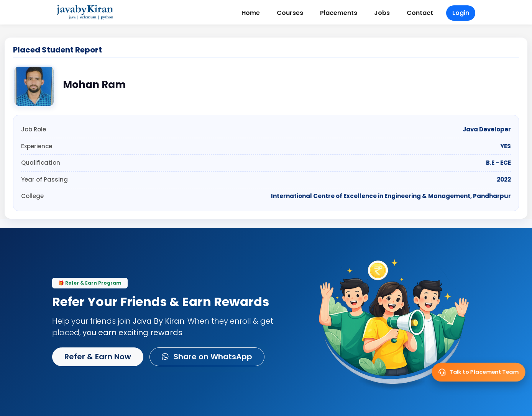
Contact (420, 13)
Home (251, 13)
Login (461, 13)
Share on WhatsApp (207, 357)
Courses (290, 13)
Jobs (382, 13)
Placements (339, 13)
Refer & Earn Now (98, 357)
